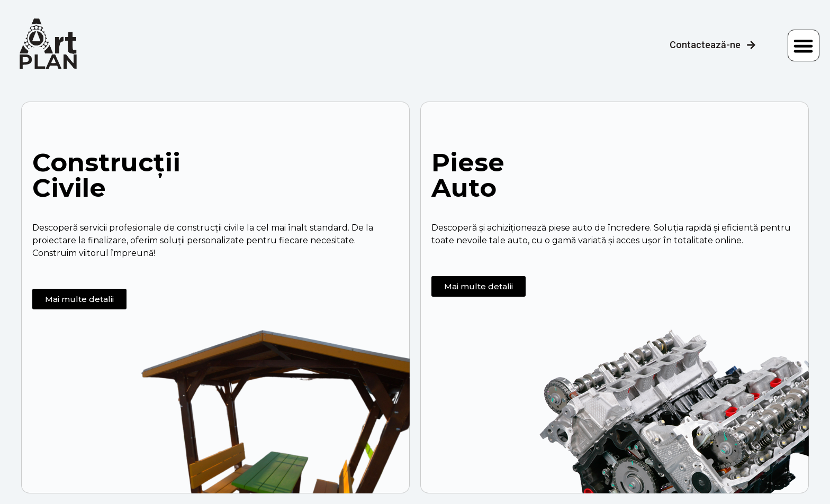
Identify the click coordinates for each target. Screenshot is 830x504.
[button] (804, 46)
